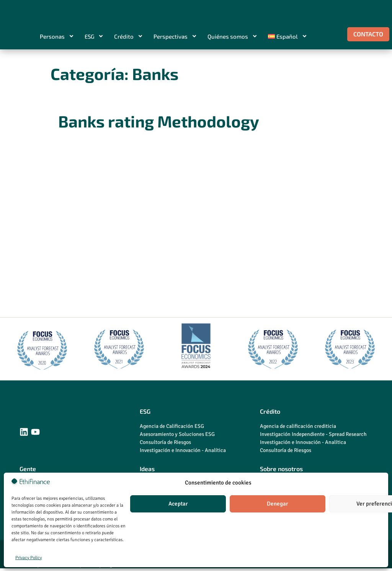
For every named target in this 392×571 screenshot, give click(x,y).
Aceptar (178, 504)
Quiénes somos (233, 36)
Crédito (129, 36)
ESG (94, 36)
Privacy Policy (29, 558)
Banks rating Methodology (159, 121)
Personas (57, 36)
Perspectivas (175, 36)
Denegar (278, 504)
